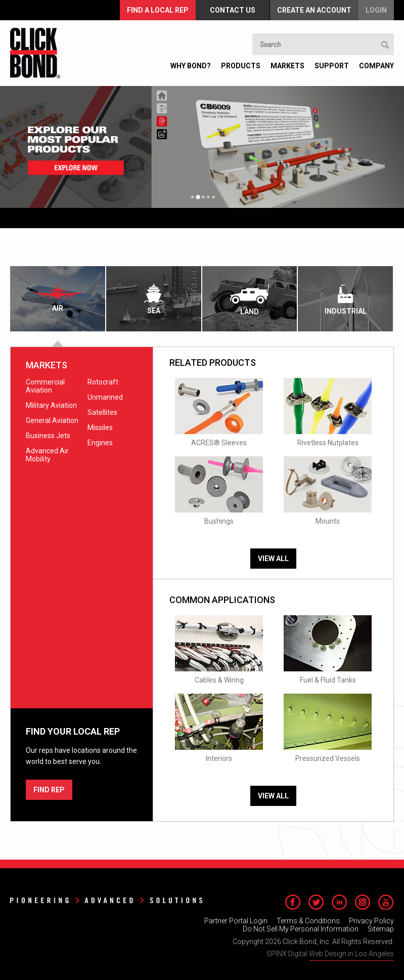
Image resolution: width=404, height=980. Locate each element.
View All (273, 559)
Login (376, 10)
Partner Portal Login (236, 921)
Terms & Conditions (308, 921)
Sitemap (381, 929)
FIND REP (49, 790)
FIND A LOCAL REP (158, 10)
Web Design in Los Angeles (351, 954)
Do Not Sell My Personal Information (301, 929)
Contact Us (233, 10)
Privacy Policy (371, 921)
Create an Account (314, 10)
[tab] (58, 299)
